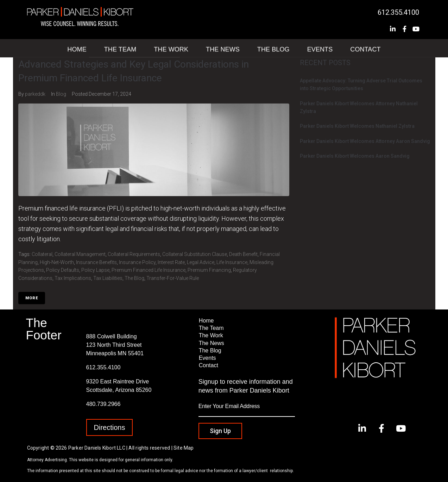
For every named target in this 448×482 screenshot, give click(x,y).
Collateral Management (80, 254)
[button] (110, 427)
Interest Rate (171, 262)
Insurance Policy (137, 262)
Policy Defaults (63, 270)
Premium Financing (209, 270)
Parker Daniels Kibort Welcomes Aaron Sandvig (355, 156)
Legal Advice (201, 262)
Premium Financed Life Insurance (149, 270)
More (32, 298)
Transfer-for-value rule (173, 278)
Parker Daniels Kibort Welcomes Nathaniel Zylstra (357, 126)
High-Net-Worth (57, 262)
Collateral (42, 254)
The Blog (134, 278)
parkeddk (35, 94)
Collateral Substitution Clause (195, 254)
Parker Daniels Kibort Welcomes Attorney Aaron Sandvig (365, 141)
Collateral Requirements (134, 254)
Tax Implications (73, 278)
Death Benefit (243, 254)
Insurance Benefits (96, 262)
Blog (61, 94)
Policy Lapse (95, 270)
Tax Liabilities (108, 278)
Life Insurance (232, 262)
